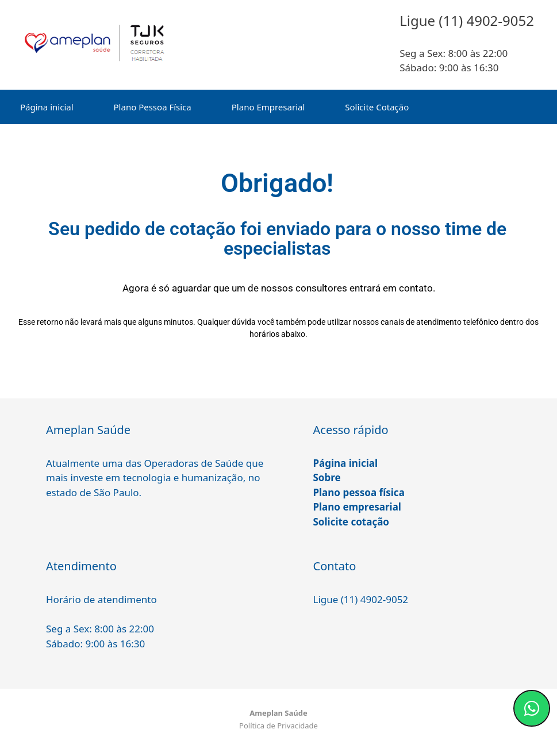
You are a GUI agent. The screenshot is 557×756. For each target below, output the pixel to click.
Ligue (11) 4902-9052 (361, 599)
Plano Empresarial (268, 107)
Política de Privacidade (278, 726)
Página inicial (47, 107)
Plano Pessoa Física (153, 107)
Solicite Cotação (377, 107)
